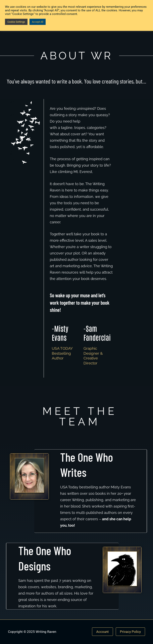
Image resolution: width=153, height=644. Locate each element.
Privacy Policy (130, 632)
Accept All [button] (38, 22)
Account (102, 632)
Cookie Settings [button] (16, 22)
